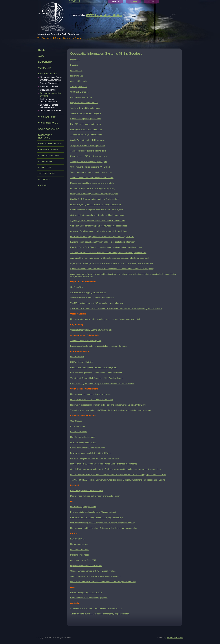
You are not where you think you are (86, 135)
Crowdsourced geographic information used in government (96, 373)
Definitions (75, 60)
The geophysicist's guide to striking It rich (88, 151)
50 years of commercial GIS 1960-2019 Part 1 (90, 453)
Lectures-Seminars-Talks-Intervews (49, 106)
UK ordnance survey (79, 544)
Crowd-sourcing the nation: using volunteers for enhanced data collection (102, 383)
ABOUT (42, 56)
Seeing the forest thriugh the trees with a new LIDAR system (97, 210)
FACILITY (43, 185)
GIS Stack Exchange (79, 92)
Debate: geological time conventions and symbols (92, 183)
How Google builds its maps (83, 437)
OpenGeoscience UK (80, 549)
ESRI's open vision (79, 432)
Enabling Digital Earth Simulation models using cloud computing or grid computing (106, 247)
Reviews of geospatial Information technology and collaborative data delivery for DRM (108, 405)
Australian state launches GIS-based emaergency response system (100, 614)
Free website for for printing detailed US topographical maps (97, 517)
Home (41, 50)
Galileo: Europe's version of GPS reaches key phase (93, 571)
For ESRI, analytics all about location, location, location (94, 458)
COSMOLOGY (45, 161)
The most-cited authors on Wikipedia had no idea (92, 178)
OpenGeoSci (76, 421)
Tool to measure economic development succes (91, 172)
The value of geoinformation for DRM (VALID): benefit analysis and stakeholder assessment (111, 410)
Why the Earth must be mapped (84, 103)
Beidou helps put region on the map (86, 592)
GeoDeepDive (77, 287)
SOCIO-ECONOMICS (49, 129)
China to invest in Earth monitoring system (89, 598)
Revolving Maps (77, 76)
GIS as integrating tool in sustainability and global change (95, 204)
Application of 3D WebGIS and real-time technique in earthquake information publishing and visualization (116, 308)
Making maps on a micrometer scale (86, 129)
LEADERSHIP (45, 62)
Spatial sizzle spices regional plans (86, 113)
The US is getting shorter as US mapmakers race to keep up (97, 303)
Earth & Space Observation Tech (48, 100)
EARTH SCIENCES (48, 74)
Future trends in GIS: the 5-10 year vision (88, 156)
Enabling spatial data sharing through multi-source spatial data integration (103, 242)
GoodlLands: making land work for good (88, 448)
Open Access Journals (51, 111)
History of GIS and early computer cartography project (94, 194)
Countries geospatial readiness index (87, 491)
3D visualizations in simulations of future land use (92, 298)
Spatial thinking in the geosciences (85, 119)
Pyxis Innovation (78, 426)
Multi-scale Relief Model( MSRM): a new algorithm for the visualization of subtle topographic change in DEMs (118, 475)
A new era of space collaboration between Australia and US (96, 608)
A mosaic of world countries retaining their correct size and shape (99, 231)
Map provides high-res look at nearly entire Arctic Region (95, 496)
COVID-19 (74, 1)
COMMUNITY (45, 68)
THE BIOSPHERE (47, 117)
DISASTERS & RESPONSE (45, 136)
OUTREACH (44, 179)
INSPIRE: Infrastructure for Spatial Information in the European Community (103, 582)
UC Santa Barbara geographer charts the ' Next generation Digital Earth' (102, 237)
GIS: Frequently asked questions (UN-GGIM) (90, 167)
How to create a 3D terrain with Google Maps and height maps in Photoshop (104, 464)
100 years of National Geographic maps (88, 145)
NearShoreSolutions (175, 638)
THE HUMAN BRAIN (48, 123)
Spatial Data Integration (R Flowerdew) (87, 140)
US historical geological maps (83, 507)
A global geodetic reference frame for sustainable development (98, 220)
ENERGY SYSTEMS (48, 150)
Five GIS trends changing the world (86, 124)
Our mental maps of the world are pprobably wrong (93, 188)
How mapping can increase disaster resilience (90, 394)
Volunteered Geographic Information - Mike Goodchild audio (97, 378)
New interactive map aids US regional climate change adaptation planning (103, 523)
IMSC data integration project (83, 442)
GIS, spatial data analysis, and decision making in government (98, 215)
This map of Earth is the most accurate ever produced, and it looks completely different (108, 253)
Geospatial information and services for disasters (92, 400)
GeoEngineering (48, 90)
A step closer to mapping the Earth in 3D (88, 292)
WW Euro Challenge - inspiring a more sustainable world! (95, 576)
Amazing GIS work (79, 87)
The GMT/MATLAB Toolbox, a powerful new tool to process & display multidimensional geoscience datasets (118, 480)
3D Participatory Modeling (82, 362)
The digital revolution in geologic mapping (89, 162)
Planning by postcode (80, 555)
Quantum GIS (76, 70)
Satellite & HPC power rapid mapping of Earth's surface (95, 199)
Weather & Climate (49, 86)
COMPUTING (45, 167)
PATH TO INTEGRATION (50, 144)
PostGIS (74, 65)
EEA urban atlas (77, 539)
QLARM (133, 2)
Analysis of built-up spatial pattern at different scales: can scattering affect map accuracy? (110, 258)
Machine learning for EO (81, 97)
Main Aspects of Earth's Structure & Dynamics (51, 79)
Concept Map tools (79, 81)
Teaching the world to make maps (85, 108)
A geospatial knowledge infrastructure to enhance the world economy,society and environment (112, 263)
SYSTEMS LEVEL (47, 173)
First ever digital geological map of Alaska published (93, 512)
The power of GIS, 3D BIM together (86, 341)
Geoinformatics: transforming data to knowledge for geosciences (99, 226)
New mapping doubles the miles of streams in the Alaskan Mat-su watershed (104, 528)
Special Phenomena (50, 83)
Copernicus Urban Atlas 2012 (83, 560)
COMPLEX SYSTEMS (49, 155)
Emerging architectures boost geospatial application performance (99, 346)
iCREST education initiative (104, 15)
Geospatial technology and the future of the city (91, 330)
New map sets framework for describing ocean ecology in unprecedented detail (105, 319)
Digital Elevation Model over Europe (86, 566)
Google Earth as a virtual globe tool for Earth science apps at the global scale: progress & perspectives (115, 469)
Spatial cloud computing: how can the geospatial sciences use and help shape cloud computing (112, 269)
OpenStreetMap (77, 357)
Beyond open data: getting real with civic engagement (94, 367)
